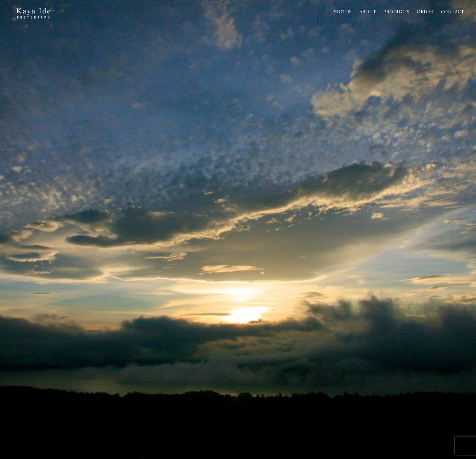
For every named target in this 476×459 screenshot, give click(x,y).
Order (425, 12)
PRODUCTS (396, 12)
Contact (453, 12)
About (368, 12)
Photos (342, 12)
